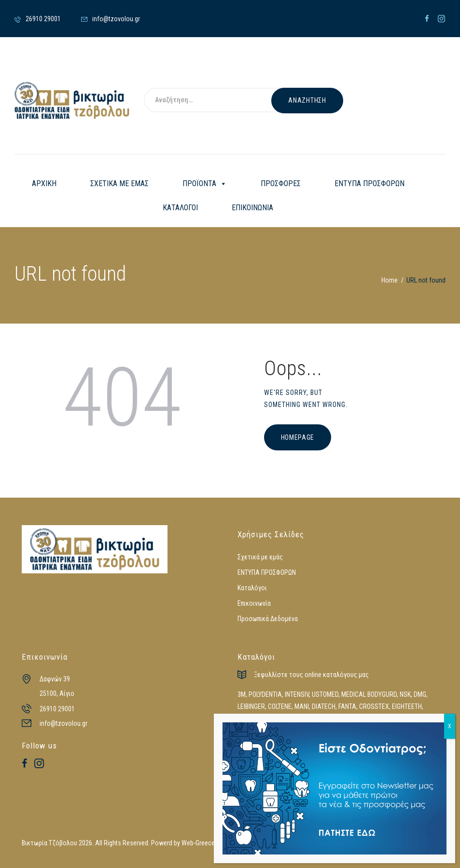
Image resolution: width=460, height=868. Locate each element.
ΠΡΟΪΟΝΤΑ (205, 184)
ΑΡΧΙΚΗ (44, 183)
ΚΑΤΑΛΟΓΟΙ (180, 208)
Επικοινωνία (254, 603)
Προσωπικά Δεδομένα (268, 619)
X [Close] (450, 726)
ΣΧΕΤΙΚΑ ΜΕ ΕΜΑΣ (119, 183)
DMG (420, 694)
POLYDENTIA (265, 694)
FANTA (347, 706)
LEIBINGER (251, 706)
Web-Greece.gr (202, 843)
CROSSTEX (374, 706)
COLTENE (280, 706)
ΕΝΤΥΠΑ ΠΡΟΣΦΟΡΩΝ (369, 183)
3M (242, 694)
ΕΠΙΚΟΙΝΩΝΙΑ (252, 208)
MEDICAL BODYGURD (369, 694)
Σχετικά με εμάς (260, 557)
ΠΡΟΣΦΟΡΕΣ (281, 183)
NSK (405, 694)
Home (390, 280)
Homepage (298, 437)
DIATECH (324, 706)
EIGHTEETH (407, 706)
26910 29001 (57, 709)
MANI (302, 706)
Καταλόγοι (252, 588)
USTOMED (325, 694)
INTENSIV (297, 694)
